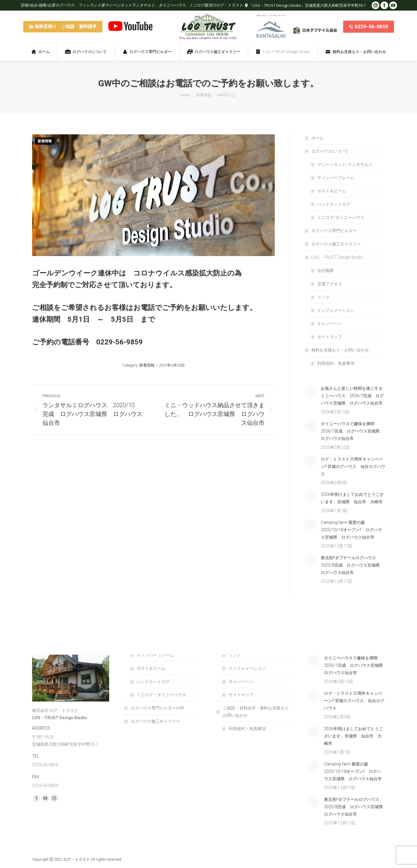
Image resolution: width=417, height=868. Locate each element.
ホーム (318, 138)
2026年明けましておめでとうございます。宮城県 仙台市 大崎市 (352, 498)
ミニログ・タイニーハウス (161, 695)
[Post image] (310, 391)
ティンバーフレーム (336, 178)
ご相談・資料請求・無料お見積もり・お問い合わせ (255, 712)
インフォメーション (336, 310)
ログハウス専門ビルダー (334, 231)
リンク (323, 297)
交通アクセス (330, 284)
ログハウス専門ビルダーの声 (157, 708)
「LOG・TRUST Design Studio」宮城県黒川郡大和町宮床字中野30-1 (307, 5)
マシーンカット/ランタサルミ (345, 164)
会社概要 (325, 270)
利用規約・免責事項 (336, 363)
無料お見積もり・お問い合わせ (337, 350)
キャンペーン (330, 324)
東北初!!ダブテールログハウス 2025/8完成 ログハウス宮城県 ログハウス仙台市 (352, 565)
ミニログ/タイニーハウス (341, 217)
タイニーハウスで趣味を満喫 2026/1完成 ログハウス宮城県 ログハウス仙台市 (352, 431)
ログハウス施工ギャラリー (336, 244)
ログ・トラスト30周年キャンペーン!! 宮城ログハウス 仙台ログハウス (353, 466)
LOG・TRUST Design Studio (334, 257)
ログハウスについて (327, 151)
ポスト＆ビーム (332, 191)
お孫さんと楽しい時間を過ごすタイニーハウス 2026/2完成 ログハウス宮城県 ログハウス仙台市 (352, 396)
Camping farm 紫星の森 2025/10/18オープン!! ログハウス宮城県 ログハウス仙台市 (351, 530)
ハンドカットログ (334, 204)
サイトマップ (330, 337)
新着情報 (45, 141)
